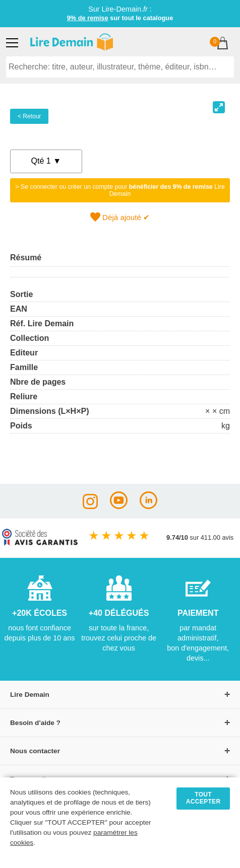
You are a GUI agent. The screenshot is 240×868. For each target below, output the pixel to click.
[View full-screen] (219, 107)
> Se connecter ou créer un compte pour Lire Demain (120, 190)
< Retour (29, 116)
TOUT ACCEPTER (203, 798)
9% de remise (88, 18)
